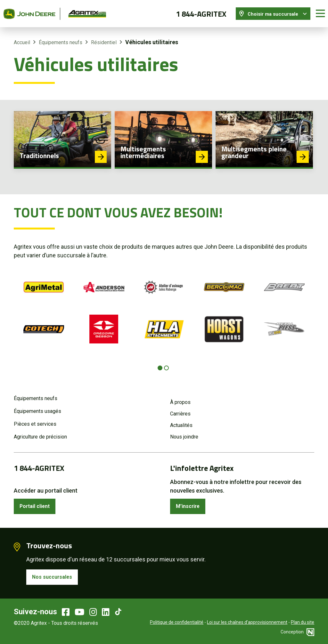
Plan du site (303, 622)
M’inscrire (190, 503)
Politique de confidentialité (177, 622)
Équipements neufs (61, 38)
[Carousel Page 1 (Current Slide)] (160, 364)
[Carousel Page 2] (166, 364)
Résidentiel (104, 38)
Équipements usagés (37, 407)
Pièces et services (35, 420)
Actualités (181, 421)
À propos (180, 398)
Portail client (37, 503)
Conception (297, 631)
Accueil (22, 38)
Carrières (180, 410)
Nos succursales (54, 575)
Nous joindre (184, 433)
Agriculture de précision (40, 433)
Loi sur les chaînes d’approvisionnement (247, 622)
